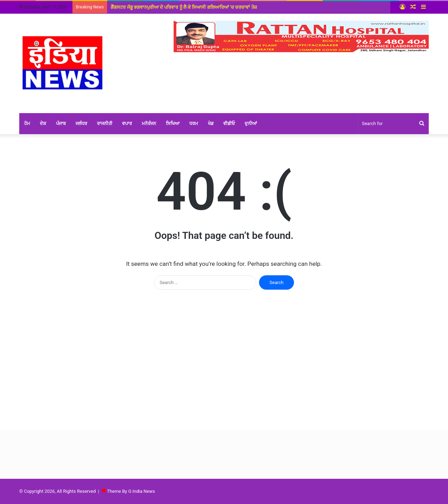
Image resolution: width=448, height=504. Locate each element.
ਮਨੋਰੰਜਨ (149, 123)
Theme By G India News (131, 491)
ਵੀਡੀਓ (229, 123)
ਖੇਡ (211, 123)
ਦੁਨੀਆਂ (251, 123)
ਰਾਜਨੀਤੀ (105, 123)
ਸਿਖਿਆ (173, 123)
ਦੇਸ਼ (43, 123)
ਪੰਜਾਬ (61, 123)
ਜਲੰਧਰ (81, 123)
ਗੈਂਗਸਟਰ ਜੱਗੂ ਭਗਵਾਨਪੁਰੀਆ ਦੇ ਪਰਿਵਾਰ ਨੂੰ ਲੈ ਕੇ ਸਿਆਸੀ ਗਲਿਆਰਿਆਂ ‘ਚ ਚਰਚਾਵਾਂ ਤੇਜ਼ (184, 7)
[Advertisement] (224, 363)
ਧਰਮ (194, 123)
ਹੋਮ (27, 123)
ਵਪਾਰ (127, 123)
